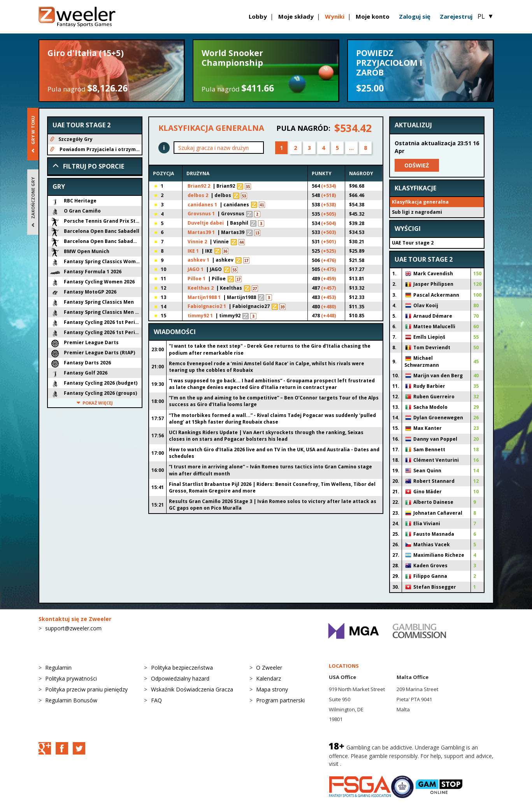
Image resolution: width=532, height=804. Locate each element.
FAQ (156, 700)
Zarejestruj (456, 16)
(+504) (328, 223)
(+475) (328, 269)
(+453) (328, 297)
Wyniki (335, 16)
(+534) (328, 186)
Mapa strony (272, 689)
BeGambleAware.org (369, 764)
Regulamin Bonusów (71, 700)
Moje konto (373, 16)
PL (485, 16)
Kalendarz (269, 678)
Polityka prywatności (71, 678)
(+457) (328, 288)
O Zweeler (269, 668)
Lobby (258, 16)
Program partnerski (280, 700)
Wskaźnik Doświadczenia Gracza (192, 689)
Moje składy (296, 16)
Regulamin (58, 668)
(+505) (328, 214)
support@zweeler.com (73, 628)
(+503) (328, 232)
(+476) (328, 260)
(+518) (328, 195)
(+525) (328, 251)
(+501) (328, 242)
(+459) (328, 279)
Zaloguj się (415, 16)
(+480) (328, 307)
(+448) (328, 316)
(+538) (328, 205)
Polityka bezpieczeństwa (182, 668)
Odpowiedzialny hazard (180, 678)
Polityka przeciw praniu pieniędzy (86, 689)
